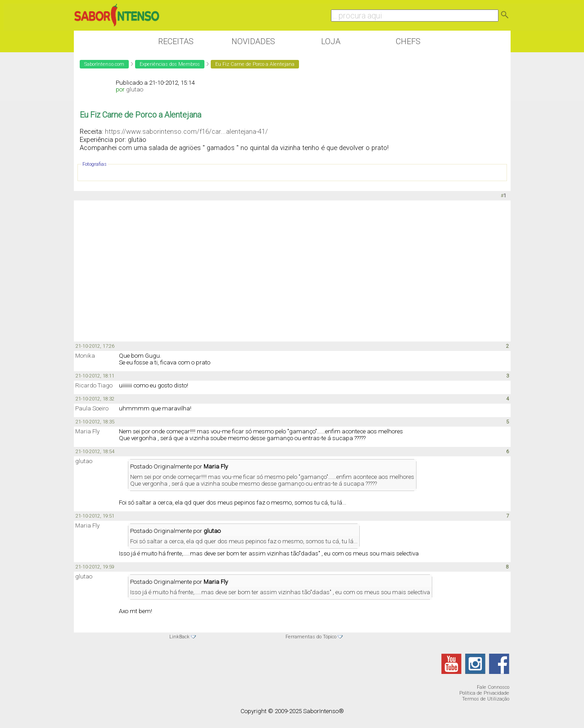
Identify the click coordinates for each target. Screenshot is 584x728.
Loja (331, 41)
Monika (85, 356)
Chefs (408, 41)
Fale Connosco (493, 687)
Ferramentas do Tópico (311, 637)
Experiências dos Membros (170, 64)
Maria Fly (87, 431)
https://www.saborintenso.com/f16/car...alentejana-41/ (186, 132)
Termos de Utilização (486, 699)
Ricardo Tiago (94, 385)
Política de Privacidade (484, 693)
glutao (135, 89)
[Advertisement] (292, 270)
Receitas (176, 41)
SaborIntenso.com (104, 64)
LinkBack (179, 637)
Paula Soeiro (92, 408)
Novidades (253, 41)
